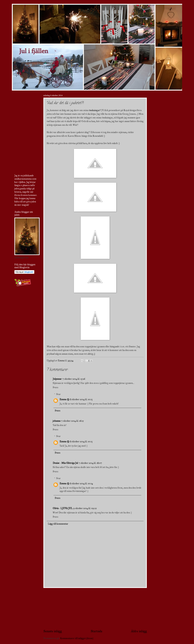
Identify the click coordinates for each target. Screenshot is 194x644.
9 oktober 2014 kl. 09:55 (85, 508)
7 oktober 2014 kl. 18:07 (90, 463)
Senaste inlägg (53, 631)
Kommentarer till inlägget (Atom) (77, 638)
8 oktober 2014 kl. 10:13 (81, 399)
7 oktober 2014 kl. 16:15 (72, 421)
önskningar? (95, 110)
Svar (58, 394)
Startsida (96, 631)
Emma (63, 399)
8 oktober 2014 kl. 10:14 (81, 484)
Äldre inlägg (139, 631)
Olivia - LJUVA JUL (63, 508)
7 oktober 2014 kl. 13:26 (74, 379)
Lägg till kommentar (58, 524)
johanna (57, 421)
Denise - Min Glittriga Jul (65, 463)
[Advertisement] (95, 608)
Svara (55, 387)
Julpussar (57, 379)
